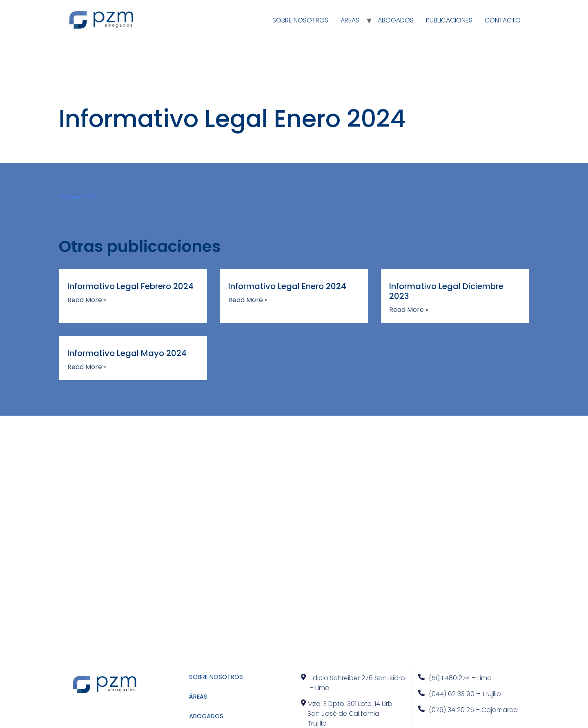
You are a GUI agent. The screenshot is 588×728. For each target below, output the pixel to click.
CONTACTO (503, 20)
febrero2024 (78, 197)
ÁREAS (198, 696)
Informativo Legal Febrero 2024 (130, 286)
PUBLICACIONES (449, 20)
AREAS (350, 20)
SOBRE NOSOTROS (300, 20)
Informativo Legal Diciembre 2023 (446, 291)
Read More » (87, 300)
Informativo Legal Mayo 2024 (127, 353)
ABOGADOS (396, 20)
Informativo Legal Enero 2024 (287, 286)
